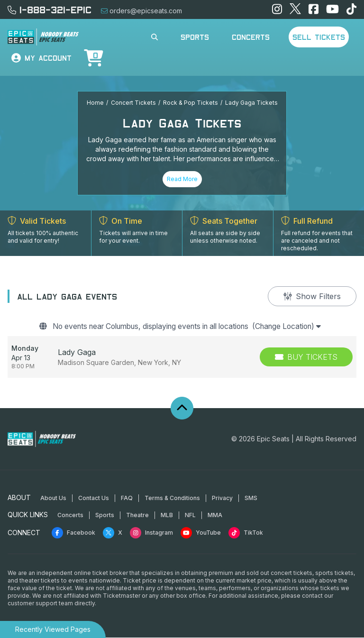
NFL (190, 515)
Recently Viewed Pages (53, 629)
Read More (182, 179)
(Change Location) (296, 327)
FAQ (127, 498)
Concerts (251, 37)
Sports (195, 37)
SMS (251, 498)
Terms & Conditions (172, 498)
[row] (182, 357)
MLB (167, 515)
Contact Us (94, 498)
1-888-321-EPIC (50, 9)
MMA (215, 515)
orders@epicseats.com (141, 11)
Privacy (222, 498)
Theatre (137, 515)
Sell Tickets (319, 37)
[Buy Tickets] (306, 357)
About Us (53, 498)
